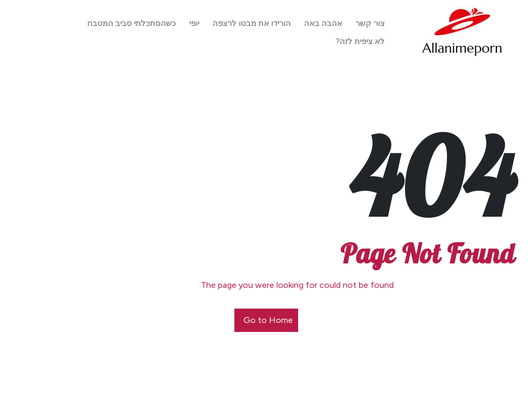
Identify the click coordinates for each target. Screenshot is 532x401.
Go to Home (268, 320)
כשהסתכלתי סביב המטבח (132, 23)
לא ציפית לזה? (360, 41)
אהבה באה (323, 23)
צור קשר (370, 23)
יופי (194, 23)
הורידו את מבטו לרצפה (252, 23)
